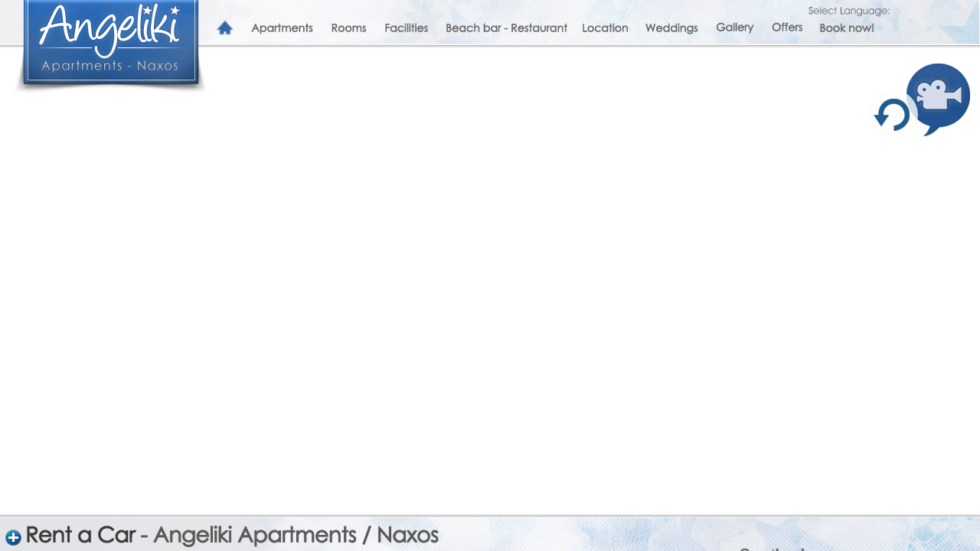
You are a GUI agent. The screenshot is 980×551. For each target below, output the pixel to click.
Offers (787, 28)
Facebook (591, 429)
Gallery (735, 28)
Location (605, 28)
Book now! (847, 28)
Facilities (407, 28)
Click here (762, 395)
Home (225, 28)
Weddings (671, 28)
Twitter (554, 429)
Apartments (282, 28)
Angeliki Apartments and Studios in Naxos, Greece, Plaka (111, 42)
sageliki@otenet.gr (612, 539)
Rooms (349, 28)
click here (761, 454)
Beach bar (505, 28)
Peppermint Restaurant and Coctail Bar (807, 501)
